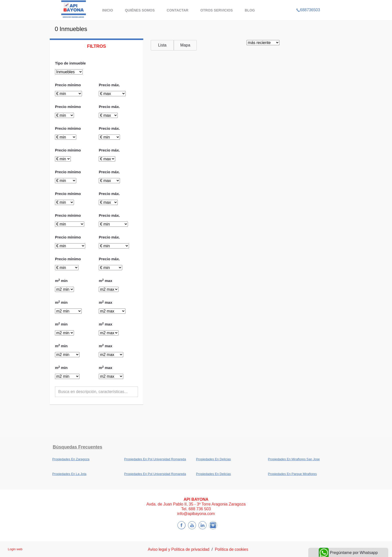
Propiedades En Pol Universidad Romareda (155, 459)
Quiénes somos (140, 10)
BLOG (250, 10)
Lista (162, 45)
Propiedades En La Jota (69, 474)
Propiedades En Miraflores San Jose (294, 459)
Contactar (178, 10)
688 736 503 (200, 509)
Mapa (185, 45)
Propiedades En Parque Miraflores (292, 474)
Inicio (108, 10)
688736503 (308, 3)
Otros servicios (216, 10)
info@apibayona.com (196, 514)
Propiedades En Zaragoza (71, 459)
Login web (15, 549)
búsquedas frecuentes (77, 447)
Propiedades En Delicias (213, 459)
